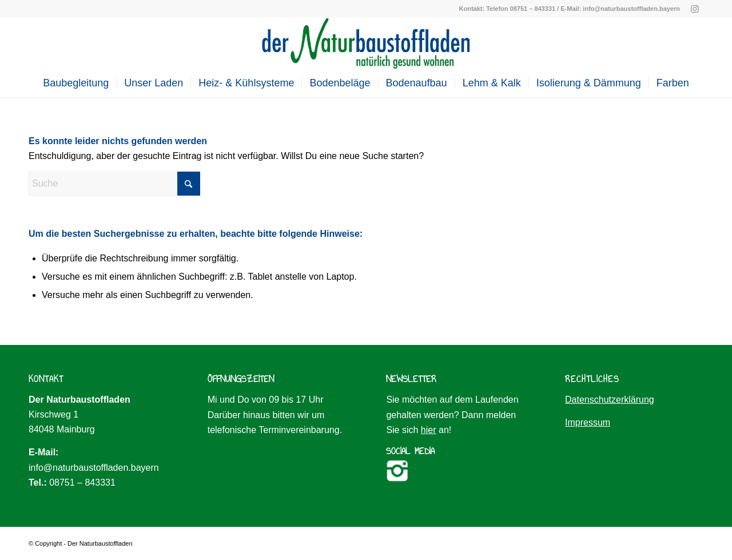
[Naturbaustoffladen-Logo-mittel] (366, 43)
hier (429, 430)
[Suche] (114, 184)
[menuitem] (76, 83)
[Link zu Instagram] (695, 9)
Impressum (588, 422)
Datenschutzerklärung (610, 400)
